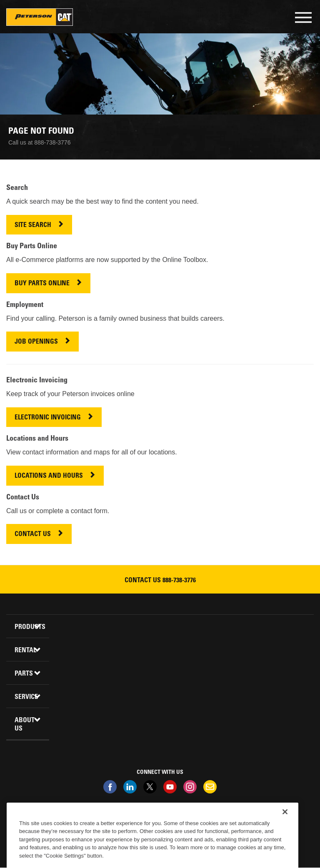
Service (26, 697)
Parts (24, 674)
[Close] (285, 823)
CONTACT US (33, 535)
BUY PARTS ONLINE (42, 284)
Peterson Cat (40, 17)
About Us (25, 725)
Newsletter (210, 787)
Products (29, 627)
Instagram (190, 787)
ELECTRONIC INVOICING (48, 418)
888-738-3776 (179, 581)
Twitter (150, 787)
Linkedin (130, 787)
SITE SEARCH (33, 226)
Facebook (110, 787)
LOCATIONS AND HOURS (49, 476)
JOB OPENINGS (36, 342)
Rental (25, 651)
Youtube (170, 787)
